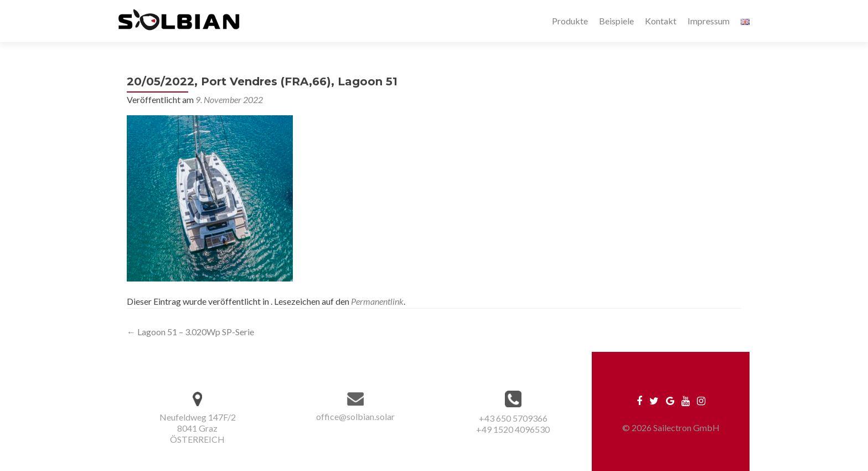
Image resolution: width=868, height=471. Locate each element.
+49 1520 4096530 (513, 429)
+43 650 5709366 (513, 418)
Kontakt (661, 21)
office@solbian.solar (355, 416)
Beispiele (616, 21)
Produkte (570, 21)
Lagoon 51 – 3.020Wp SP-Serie (190, 332)
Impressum (709, 21)
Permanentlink (377, 301)
